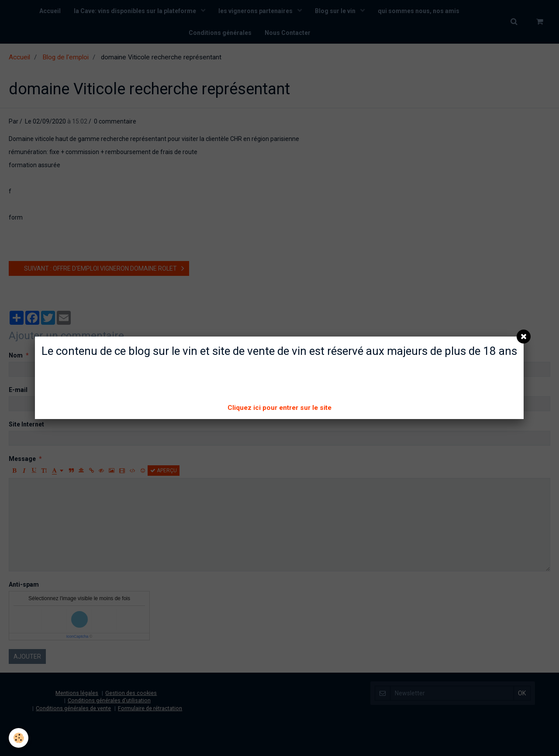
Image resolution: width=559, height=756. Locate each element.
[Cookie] (19, 738)
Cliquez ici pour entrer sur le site (279, 408)
